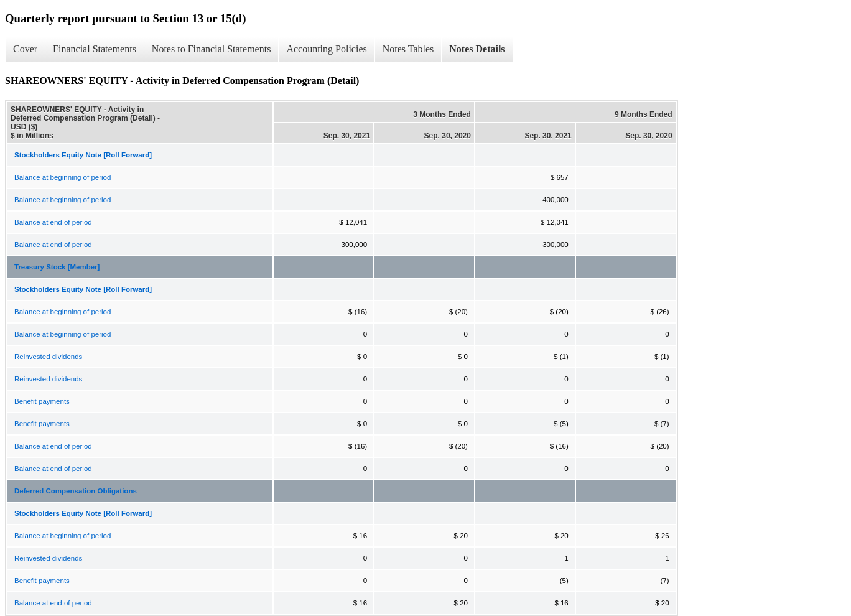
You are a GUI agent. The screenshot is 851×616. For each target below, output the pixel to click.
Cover (25, 49)
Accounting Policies (326, 49)
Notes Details (477, 49)
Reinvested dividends (48, 357)
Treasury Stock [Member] (57, 267)
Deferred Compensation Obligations (76, 491)
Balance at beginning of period (63, 177)
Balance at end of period (53, 222)
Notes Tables (408, 49)
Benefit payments (42, 401)
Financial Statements (95, 49)
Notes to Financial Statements (212, 49)
